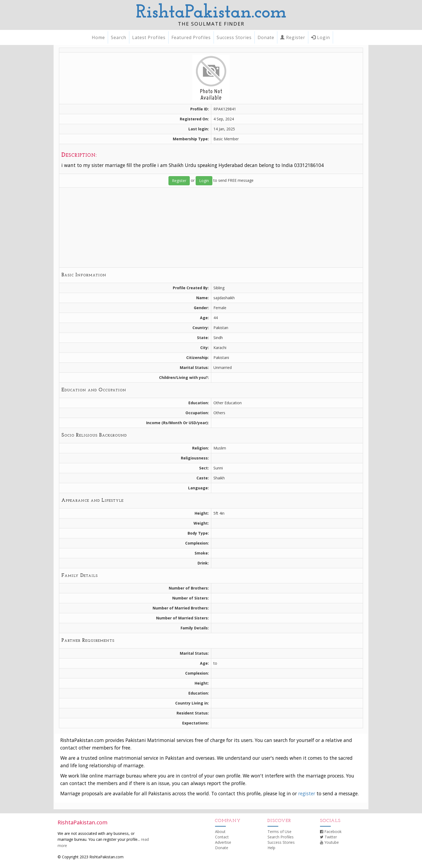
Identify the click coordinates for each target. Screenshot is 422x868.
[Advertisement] (211, 228)
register (307, 793)
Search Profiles (281, 837)
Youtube (329, 842)
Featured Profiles (191, 37)
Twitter (328, 837)
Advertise (223, 842)
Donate (266, 37)
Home (98, 37)
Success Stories (234, 37)
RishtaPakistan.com (211, 13)
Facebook (331, 832)
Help (271, 848)
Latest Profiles (149, 37)
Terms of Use (279, 832)
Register (293, 37)
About (220, 832)
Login (321, 37)
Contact (222, 837)
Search (119, 37)
